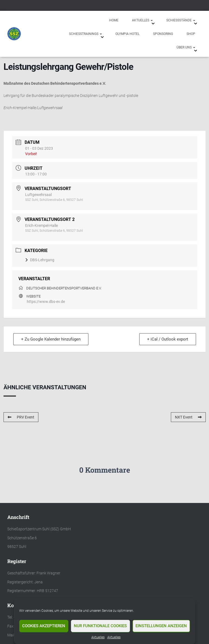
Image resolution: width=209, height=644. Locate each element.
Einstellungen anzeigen (161, 626)
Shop (191, 34)
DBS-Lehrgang (40, 260)
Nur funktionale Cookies (100, 626)
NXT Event (188, 417)
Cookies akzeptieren (44, 626)
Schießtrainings (85, 34)
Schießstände (181, 20)
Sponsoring (163, 34)
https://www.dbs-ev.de (46, 302)
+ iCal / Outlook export (168, 339)
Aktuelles (98, 637)
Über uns (186, 47)
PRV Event (21, 417)
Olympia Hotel (127, 34)
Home (114, 20)
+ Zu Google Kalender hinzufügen (51, 339)
